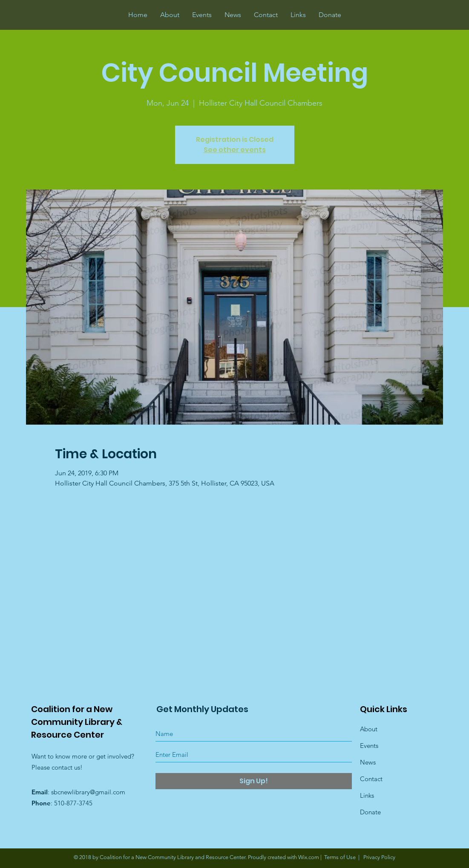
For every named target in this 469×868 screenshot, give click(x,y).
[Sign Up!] (254, 781)
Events (369, 746)
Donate (370, 812)
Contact (371, 779)
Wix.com (309, 857)
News (368, 762)
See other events (235, 150)
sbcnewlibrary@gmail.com (88, 792)
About (369, 729)
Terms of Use (340, 857)
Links (367, 795)
